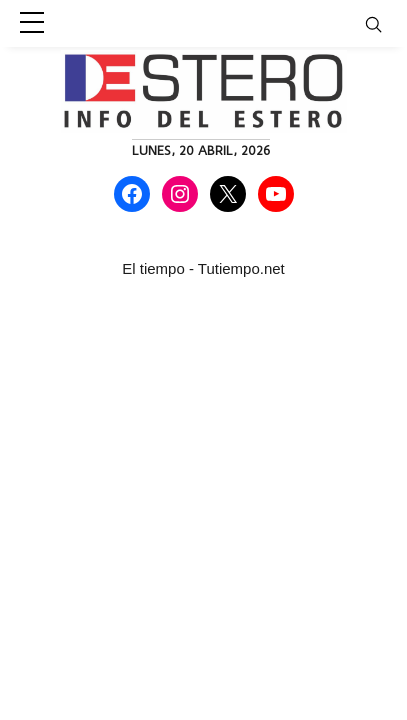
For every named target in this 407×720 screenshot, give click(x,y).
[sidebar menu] (32, 24)
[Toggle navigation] (386, 23)
